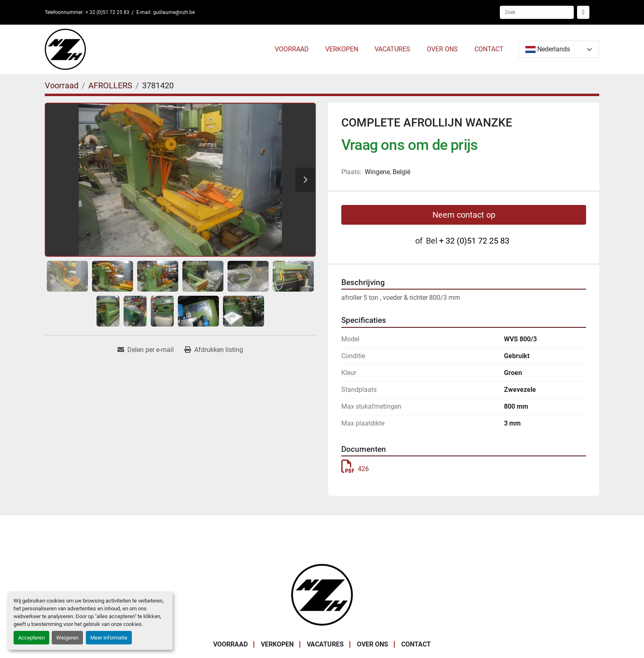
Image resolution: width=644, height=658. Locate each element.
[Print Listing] (214, 350)
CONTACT (489, 49)
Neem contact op (464, 215)
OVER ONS (442, 49)
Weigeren (67, 638)
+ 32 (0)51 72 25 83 (107, 12)
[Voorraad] (62, 85)
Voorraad (292, 49)
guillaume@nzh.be (174, 12)
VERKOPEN (342, 49)
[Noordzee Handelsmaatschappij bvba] (322, 594)
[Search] (537, 12)
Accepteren (31, 638)
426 (355, 469)
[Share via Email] (146, 350)
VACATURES (392, 49)
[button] (292, 49)
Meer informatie (109, 638)
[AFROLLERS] (110, 85)
